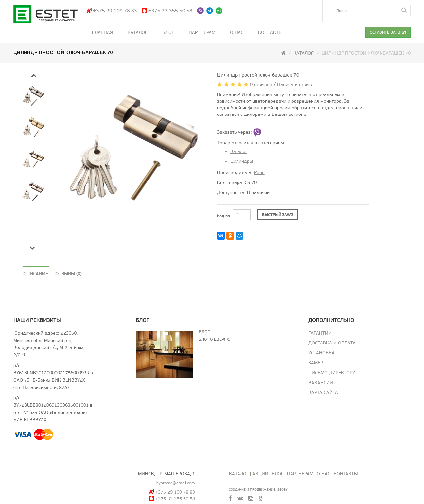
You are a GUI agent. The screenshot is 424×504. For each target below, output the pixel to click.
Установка (321, 353)
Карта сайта (323, 393)
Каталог (138, 33)
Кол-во (223, 216)
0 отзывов (261, 85)
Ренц (259, 173)
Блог (168, 33)
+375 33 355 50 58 (170, 11)
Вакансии (321, 383)
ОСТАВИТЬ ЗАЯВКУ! (388, 32)
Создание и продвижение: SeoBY (258, 490)
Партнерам (202, 33)
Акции (260, 474)
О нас (237, 33)
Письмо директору (332, 373)
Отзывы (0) (68, 274)
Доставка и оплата (332, 343)
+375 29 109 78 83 (115, 11)
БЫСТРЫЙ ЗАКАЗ (278, 215)
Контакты (270, 33)
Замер (316, 363)
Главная (103, 33)
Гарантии (320, 333)
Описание (36, 274)
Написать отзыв (294, 85)
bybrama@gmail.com (176, 483)
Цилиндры (242, 161)
